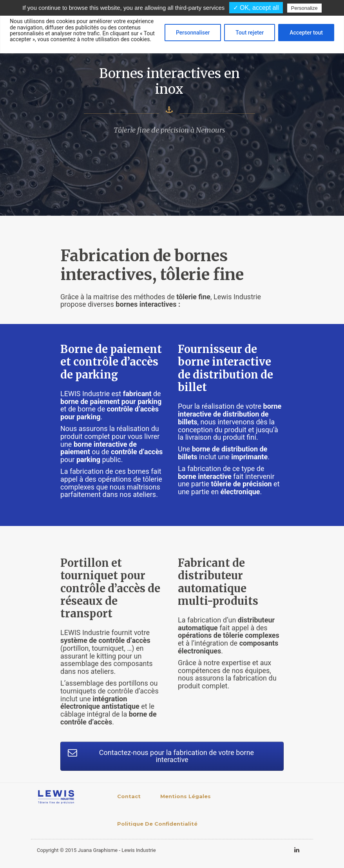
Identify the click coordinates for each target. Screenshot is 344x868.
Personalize (304, 8)
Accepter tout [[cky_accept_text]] (306, 33)
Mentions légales (186, 796)
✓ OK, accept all (256, 8)
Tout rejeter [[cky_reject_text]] (250, 33)
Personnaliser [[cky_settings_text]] (193, 33)
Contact (129, 796)
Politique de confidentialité (157, 824)
